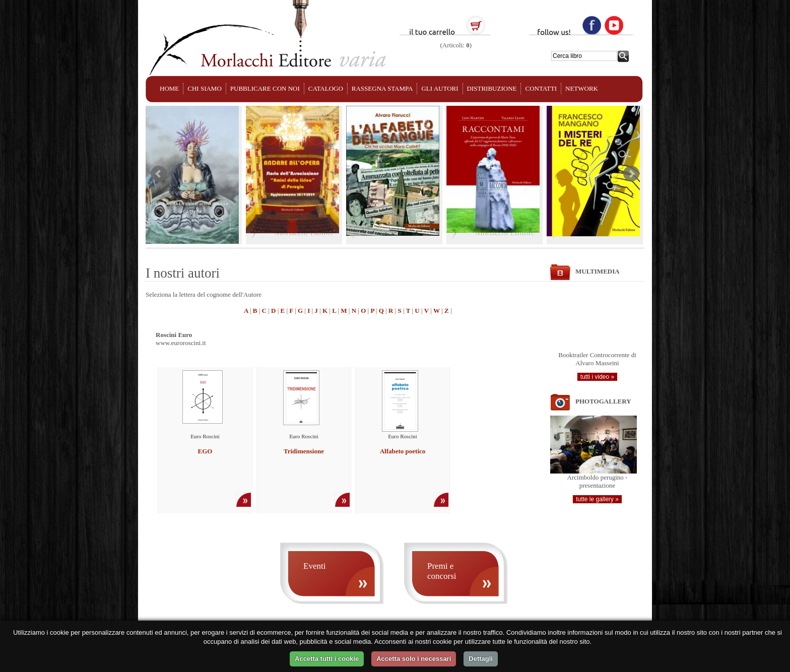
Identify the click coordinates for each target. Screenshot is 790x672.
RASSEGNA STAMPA (382, 88)
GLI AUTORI (440, 88)
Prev (159, 174)
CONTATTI (541, 88)
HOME (169, 88)
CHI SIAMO (205, 88)
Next (631, 174)
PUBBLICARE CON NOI (265, 88)
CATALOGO (326, 88)
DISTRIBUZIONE (492, 88)
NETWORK (582, 88)
